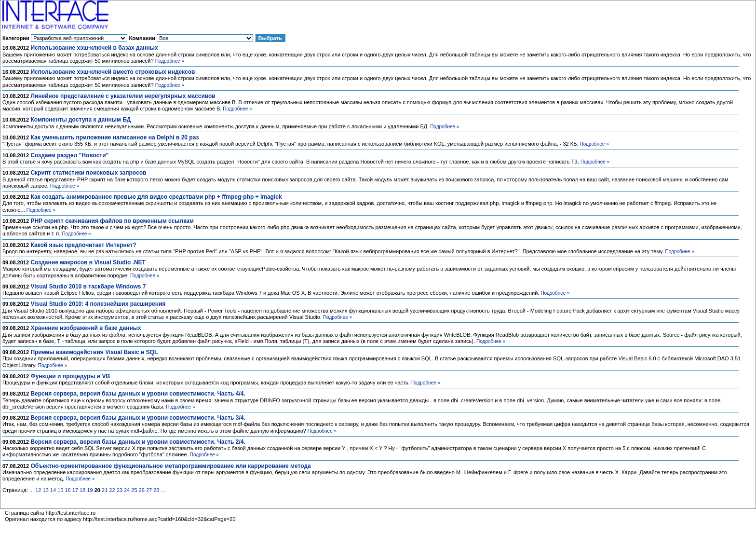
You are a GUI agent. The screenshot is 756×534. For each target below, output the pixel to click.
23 (120, 490)
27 (149, 490)
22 (112, 490)
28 (156, 490)
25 (134, 490)
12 (38, 490)
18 (82, 490)
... (32, 490)
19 (90, 490)
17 (75, 490)
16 (67, 490)
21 (105, 490)
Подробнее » (170, 61)
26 (142, 490)
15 (60, 490)
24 (127, 490)
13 (46, 490)
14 (53, 490)
